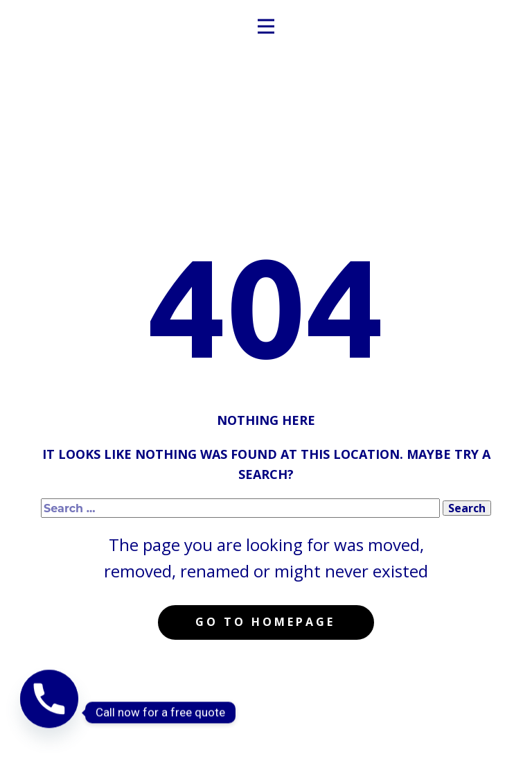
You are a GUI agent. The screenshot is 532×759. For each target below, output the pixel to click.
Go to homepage (265, 622)
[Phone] (49, 713)
